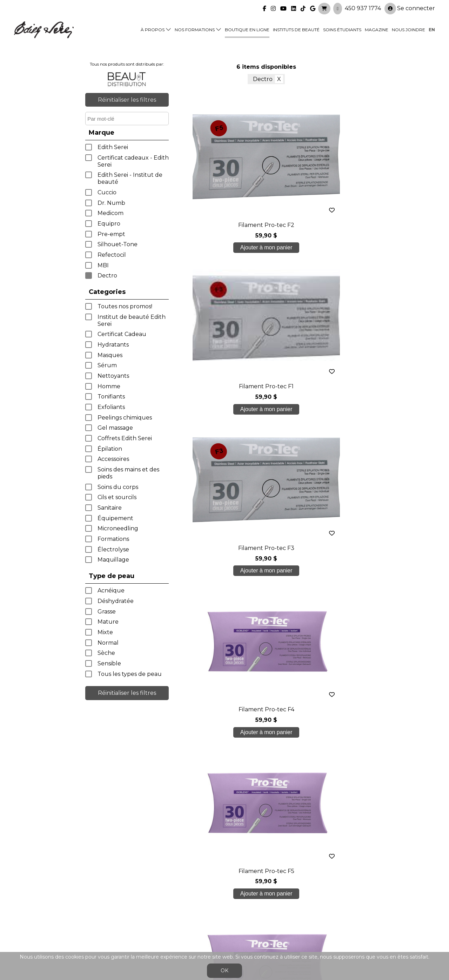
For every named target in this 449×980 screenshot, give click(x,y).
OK (224, 971)
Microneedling (118, 528)
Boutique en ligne (247, 29)
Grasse (107, 612)
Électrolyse (113, 549)
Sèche (106, 653)
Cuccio (107, 192)
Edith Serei (113, 147)
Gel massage (115, 428)
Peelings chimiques (125, 418)
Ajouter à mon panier (202, 251)
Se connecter (410, 8)
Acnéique (111, 590)
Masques (110, 355)
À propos (153, 29)
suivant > (287, 465)
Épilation (110, 449)
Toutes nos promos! (125, 306)
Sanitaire (110, 508)
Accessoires (113, 459)
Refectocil (112, 255)
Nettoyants (113, 376)
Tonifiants (111, 397)
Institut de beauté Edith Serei (132, 320)
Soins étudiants (342, 29)
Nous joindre (408, 29)
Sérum (107, 365)
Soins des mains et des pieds (128, 473)
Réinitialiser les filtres (127, 100)
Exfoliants (111, 407)
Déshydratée (116, 601)
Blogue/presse (139, 917)
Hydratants (113, 345)
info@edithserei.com (147, 931)
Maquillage (113, 560)
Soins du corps (118, 487)
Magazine (377, 29)
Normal (108, 643)
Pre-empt (111, 234)
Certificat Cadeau (122, 334)
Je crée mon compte (225, 832)
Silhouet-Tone (118, 244)
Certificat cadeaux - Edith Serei (133, 161)
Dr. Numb (111, 203)
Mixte (105, 632)
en (432, 29)
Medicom (110, 213)
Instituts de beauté (296, 29)
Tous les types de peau (130, 674)
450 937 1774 (363, 7)
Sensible (109, 663)
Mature (108, 622)
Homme (109, 386)
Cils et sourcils (117, 497)
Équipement (115, 518)
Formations (113, 539)
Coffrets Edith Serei (125, 438)
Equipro (109, 224)
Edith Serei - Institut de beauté (130, 178)
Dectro (107, 276)
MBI (103, 265)
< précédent (245, 465)
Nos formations (195, 29)
